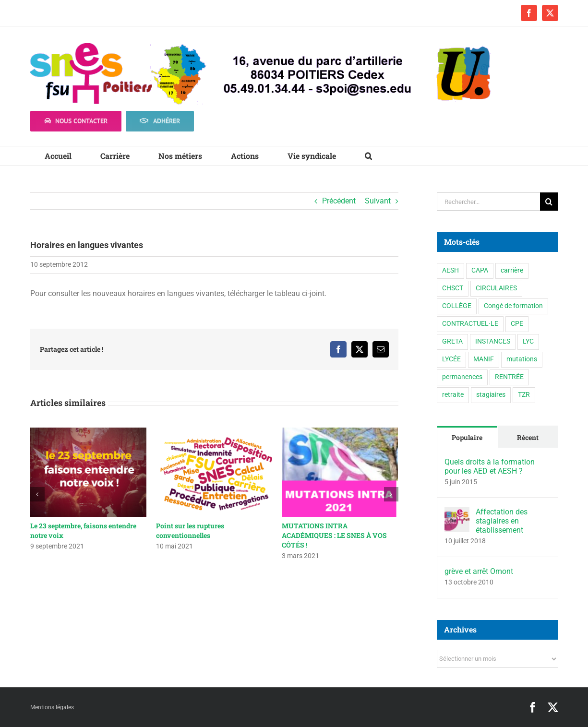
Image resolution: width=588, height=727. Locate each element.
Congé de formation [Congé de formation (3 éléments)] (513, 306)
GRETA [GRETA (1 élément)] (452, 341)
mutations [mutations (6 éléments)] (522, 359)
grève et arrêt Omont (479, 571)
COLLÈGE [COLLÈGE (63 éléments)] (457, 306)
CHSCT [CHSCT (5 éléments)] (453, 288)
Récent (528, 437)
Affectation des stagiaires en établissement (502, 521)
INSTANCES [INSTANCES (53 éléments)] (493, 341)
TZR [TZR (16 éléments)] (524, 395)
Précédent (339, 201)
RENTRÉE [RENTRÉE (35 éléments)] (509, 377)
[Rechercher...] (488, 202)
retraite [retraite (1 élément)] (453, 395)
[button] (368, 156)
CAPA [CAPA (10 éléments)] (480, 270)
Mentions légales (52, 707)
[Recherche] (549, 202)
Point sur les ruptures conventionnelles (190, 530)
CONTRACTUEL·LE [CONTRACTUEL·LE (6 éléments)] (470, 324)
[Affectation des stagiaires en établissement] (457, 514)
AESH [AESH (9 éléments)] (450, 270)
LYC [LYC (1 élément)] (528, 341)
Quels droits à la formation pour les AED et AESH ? (490, 466)
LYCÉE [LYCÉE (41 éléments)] (451, 359)
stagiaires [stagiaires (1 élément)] (491, 395)
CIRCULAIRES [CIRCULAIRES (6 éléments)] (496, 288)
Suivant (378, 201)
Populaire (467, 437)
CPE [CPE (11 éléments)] (517, 324)
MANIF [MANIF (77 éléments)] (484, 359)
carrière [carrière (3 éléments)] (512, 270)
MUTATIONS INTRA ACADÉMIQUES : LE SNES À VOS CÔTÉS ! (334, 535)
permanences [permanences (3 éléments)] (462, 377)
